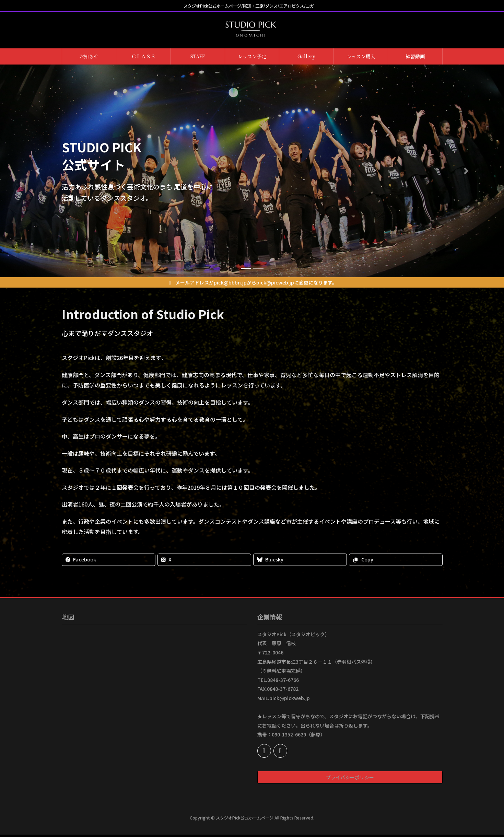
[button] (38, 171)
